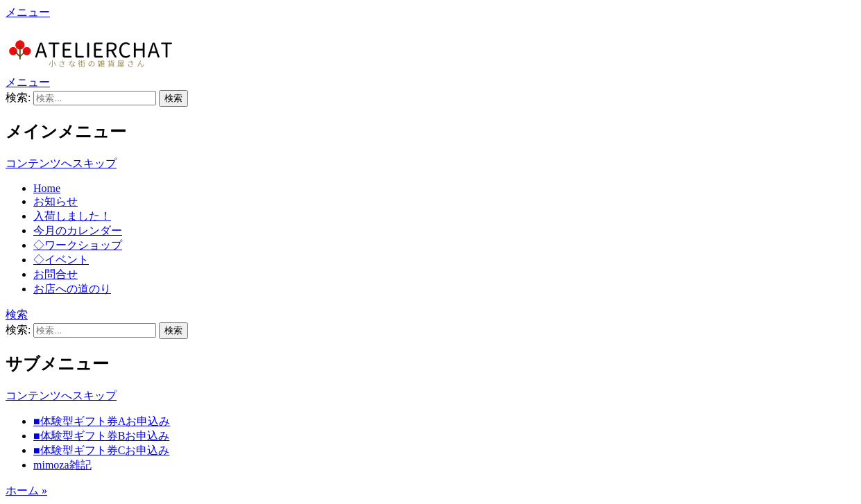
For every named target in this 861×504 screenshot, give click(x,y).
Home (47, 188)
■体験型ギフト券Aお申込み (102, 421)
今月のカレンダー (78, 231)
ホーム (26, 490)
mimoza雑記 (62, 465)
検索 (17, 314)
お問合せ (56, 274)
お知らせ (56, 201)
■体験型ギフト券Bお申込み (101, 436)
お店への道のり (72, 289)
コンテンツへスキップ (61, 163)
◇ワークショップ (78, 245)
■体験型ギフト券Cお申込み (101, 450)
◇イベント (61, 260)
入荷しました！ (72, 216)
